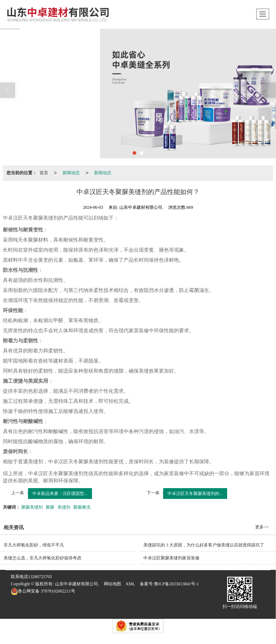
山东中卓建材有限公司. (77, 584)
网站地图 (112, 584)
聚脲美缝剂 (32, 507)
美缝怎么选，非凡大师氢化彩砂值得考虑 (42, 558)
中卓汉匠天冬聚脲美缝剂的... (195, 494)
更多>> (262, 527)
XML (131, 584)
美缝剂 (64, 507)
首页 (44, 173)
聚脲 (50, 507)
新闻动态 (71, 173)
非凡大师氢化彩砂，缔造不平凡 (34, 545)
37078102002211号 (43, 591)
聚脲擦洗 (82, 507)
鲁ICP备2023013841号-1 (177, 584)
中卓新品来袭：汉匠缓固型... (60, 494)
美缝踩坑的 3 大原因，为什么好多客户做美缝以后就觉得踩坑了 (204, 545)
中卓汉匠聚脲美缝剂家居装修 (171, 558)
